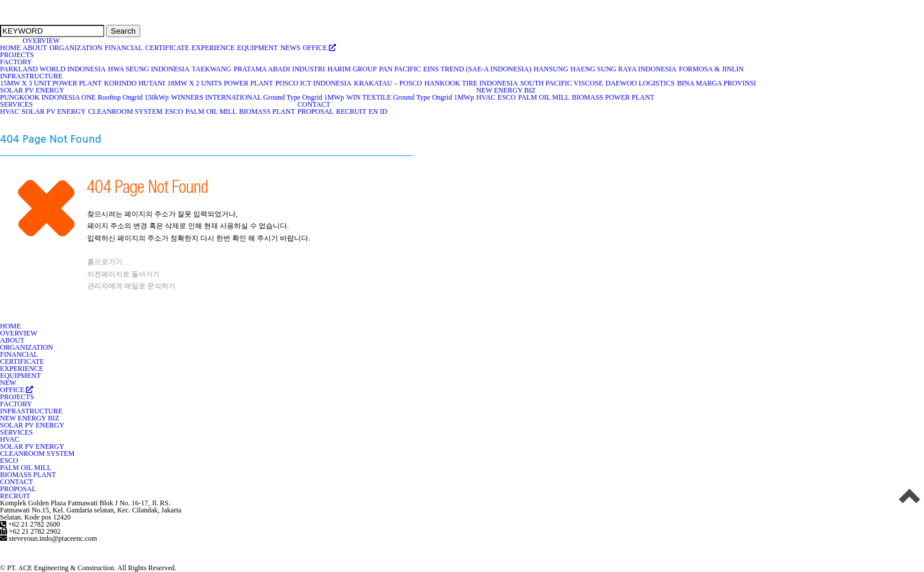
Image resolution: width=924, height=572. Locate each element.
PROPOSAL (316, 111)
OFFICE (320, 48)
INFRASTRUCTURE (32, 76)
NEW (8, 383)
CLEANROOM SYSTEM (126, 111)
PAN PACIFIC (400, 69)
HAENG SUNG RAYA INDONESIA (624, 69)
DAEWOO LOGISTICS (640, 83)
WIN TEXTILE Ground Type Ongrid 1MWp (410, 97)
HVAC (486, 97)
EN (373, 111)
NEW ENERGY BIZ (506, 90)
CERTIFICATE (167, 48)
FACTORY (16, 62)
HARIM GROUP (352, 69)
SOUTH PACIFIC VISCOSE (562, 83)
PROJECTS (17, 55)
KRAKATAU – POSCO (389, 83)
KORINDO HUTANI (135, 83)
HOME (10, 48)
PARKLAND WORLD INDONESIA (53, 69)
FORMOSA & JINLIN (712, 69)
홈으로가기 (105, 262)
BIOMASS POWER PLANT (613, 97)
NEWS (291, 48)
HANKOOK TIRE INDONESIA (471, 83)
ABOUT (35, 48)
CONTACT (314, 104)
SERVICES (16, 104)
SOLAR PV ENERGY (32, 90)
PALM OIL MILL (544, 97)
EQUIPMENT (258, 48)
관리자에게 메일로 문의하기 (131, 286)
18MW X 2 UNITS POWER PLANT (220, 83)
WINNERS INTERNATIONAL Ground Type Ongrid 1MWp (258, 97)
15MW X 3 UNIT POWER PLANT (51, 83)
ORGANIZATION (76, 48)
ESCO (507, 97)
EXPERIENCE (213, 48)
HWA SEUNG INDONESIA (149, 69)
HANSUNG (551, 69)
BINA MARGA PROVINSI (717, 83)
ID (383, 111)
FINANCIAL (124, 48)
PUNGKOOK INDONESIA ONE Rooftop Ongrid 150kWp (85, 97)
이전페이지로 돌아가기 (123, 274)
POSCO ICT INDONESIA (313, 83)
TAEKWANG (212, 69)
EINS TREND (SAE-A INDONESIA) (477, 69)
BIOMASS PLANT (268, 111)
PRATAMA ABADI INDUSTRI (279, 69)
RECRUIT (351, 111)
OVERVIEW (41, 41)
